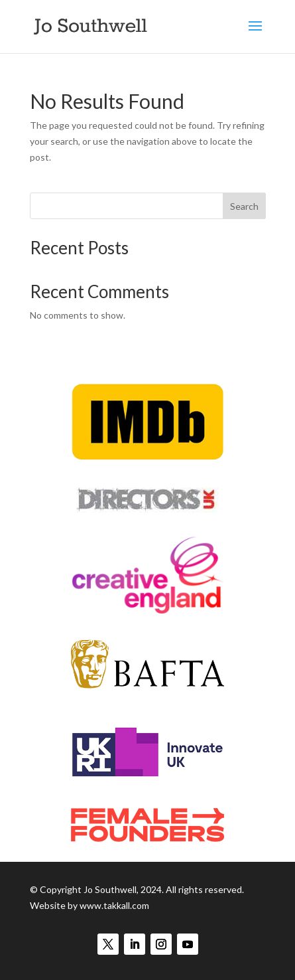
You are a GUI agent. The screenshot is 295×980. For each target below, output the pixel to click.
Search (244, 206)
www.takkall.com (114, 905)
